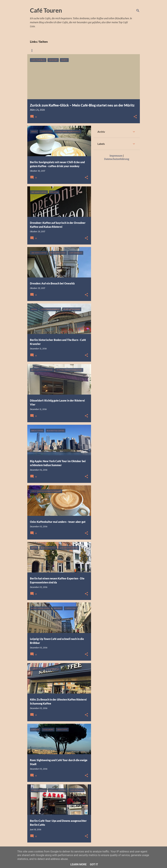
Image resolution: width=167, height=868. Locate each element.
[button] (135, 117)
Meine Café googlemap (61, 50)
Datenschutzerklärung (113, 50)
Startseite (36, 50)
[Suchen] (138, 11)
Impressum (87, 50)
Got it (94, 864)
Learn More (78, 864)
